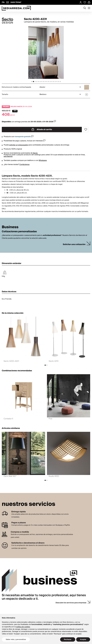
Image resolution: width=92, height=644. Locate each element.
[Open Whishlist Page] (85, 2)
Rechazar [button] (68, 639)
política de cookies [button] (23, 627)
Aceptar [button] (83, 639)
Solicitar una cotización (74, 244)
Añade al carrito (42, 129)
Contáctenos (24, 165)
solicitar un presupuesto (19, 145)
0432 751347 (16, 2)
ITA (3, 2)
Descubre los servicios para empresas (71, 603)
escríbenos (8, 156)
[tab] (32, 82)
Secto (35, 153)
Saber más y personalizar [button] (16, 639)
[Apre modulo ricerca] (85, 8)
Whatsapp (43, 160)
